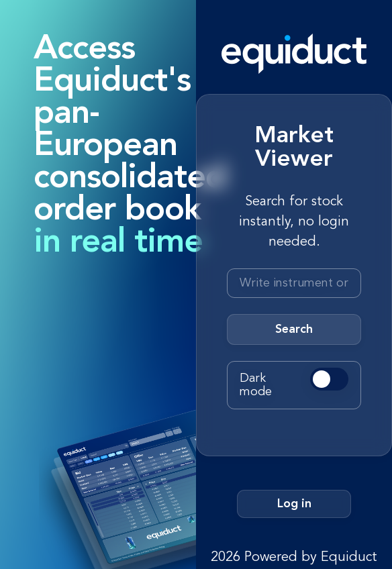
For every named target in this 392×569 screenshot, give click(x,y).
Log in (294, 504)
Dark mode (256, 385)
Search (294, 329)
